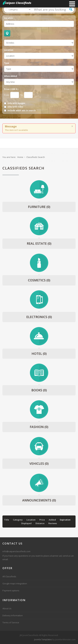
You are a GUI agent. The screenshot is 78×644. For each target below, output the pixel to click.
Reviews (53, 523)
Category (18, 520)
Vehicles (39, 464)
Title (7, 520)
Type (7, 63)
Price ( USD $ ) (11, 89)
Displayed (27, 523)
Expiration (65, 520)
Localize (8, 18)
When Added (11, 76)
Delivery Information (13, 615)
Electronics (39, 317)
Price (42, 520)
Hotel (39, 354)
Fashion (39, 427)
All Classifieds (9, 576)
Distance (40, 523)
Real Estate (39, 244)
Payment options (11, 590)
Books (39, 390)
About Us (7, 608)
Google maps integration (15, 583)
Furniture (39, 207)
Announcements (39, 500)
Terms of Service (11, 622)
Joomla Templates (43, 639)
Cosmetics (39, 280)
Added (53, 520)
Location (9, 50)
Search (71, 9)
